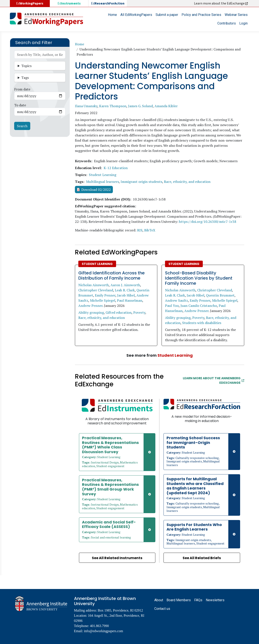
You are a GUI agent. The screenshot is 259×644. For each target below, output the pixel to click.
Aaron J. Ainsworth (125, 285)
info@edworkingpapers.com (103, 631)
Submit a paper (167, 15)
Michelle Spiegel (103, 300)
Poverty (139, 312)
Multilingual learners (102, 182)
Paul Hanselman (130, 300)
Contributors (227, 23)
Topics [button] (26, 66)
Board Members (179, 600)
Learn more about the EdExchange (221, 3)
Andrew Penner (90, 306)
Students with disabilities (202, 323)
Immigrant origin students (141, 182)
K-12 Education (116, 168)
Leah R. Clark (125, 290)
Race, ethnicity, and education (187, 182)
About (159, 600)
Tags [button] (25, 78)
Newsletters (215, 600)
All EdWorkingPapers (136, 15)
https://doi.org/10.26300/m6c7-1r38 (208, 222)
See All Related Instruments (117, 558)
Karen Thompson (113, 106)
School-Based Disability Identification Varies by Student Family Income (199, 278)
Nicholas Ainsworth (94, 285)
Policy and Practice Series (201, 15)
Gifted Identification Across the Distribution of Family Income (111, 275)
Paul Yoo (172, 306)
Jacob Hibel (126, 295)
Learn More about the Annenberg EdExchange (214, 380)
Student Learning (103, 175)
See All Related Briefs (202, 558)
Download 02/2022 (96, 190)
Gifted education (119, 312)
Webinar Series (236, 15)
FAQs (198, 600)
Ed (69, 3)
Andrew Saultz (176, 300)
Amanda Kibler (166, 106)
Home (112, 15)
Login (243, 23)
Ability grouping (91, 312)
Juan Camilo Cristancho (199, 306)
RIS (140, 230)
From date (22, 89)
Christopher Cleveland (96, 290)
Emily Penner (105, 295)
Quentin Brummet (220, 295)
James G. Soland (140, 106)
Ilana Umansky (86, 106)
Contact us (162, 609)
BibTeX (150, 230)
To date (20, 105)
